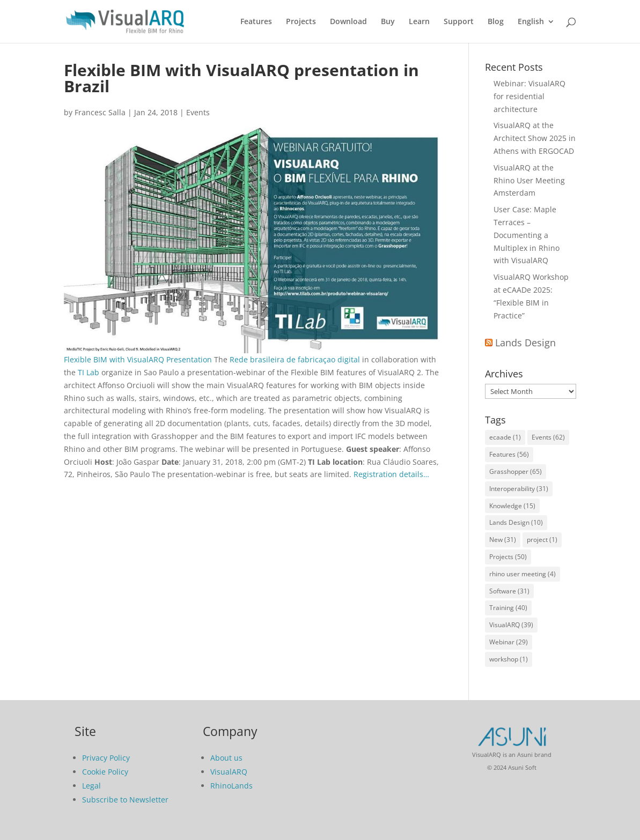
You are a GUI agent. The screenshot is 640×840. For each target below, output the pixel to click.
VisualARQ (229, 772)
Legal (91, 786)
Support (459, 22)
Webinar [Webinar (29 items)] (509, 642)
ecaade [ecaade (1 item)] (505, 437)
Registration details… (391, 474)
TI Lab (89, 372)
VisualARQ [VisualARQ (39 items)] (511, 625)
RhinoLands (231, 786)
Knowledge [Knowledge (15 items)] (512, 506)
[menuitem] (536, 30)
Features (256, 22)
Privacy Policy (106, 758)
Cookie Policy (105, 772)
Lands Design (525, 343)
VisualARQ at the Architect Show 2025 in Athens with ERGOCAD (535, 138)
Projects (301, 22)
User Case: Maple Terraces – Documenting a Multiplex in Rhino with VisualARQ (527, 235)
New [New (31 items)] (503, 540)
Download (348, 22)
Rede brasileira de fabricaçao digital (295, 359)
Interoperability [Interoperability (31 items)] (519, 489)
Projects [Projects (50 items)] (508, 557)
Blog (496, 22)
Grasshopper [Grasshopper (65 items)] (516, 471)
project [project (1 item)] (542, 540)
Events (198, 112)
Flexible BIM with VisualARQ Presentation (138, 359)
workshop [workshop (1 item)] (509, 659)
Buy (388, 22)
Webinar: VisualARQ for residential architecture (529, 96)
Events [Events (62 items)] (548, 437)
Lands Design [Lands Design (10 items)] (516, 522)
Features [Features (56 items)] (509, 454)
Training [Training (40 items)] (508, 608)
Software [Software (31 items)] (509, 591)
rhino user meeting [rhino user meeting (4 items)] (523, 574)
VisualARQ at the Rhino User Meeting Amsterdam (529, 180)
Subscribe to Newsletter (125, 800)
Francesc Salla (100, 112)
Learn (419, 22)
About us (226, 758)
